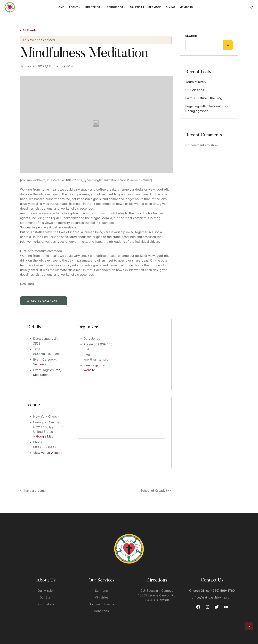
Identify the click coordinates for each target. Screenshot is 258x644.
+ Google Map (43, 436)
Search (191, 36)
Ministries (101, 597)
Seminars (40, 364)
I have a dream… (33, 491)
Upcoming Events (101, 604)
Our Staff (46, 597)
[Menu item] (61, 7)
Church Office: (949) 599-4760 (212, 591)
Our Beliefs (46, 604)
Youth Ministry (196, 82)
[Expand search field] (228, 45)
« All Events (29, 30)
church (55, 370)
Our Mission (46, 591)
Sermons (101, 591)
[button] (249, 626)
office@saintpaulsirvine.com (212, 597)
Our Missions (195, 90)
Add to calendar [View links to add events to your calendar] (44, 301)
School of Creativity (156, 491)
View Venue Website (48, 453)
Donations (101, 611)
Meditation (41, 375)
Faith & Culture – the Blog (204, 98)
